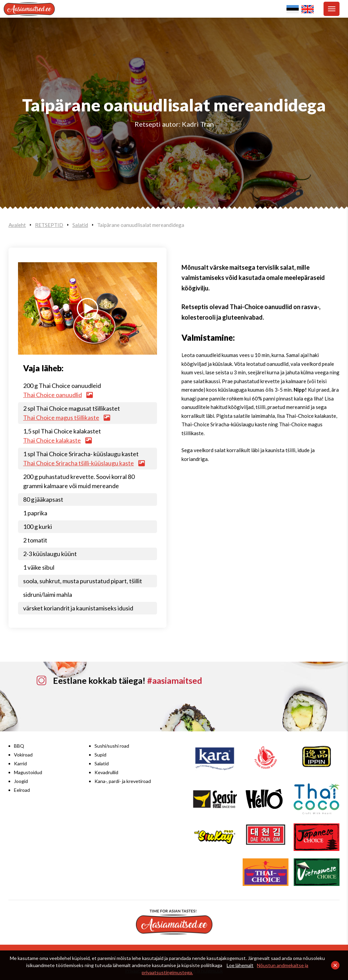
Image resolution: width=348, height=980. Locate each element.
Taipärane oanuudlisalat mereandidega (141, 225)
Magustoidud (28, 772)
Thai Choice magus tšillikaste (66, 417)
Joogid (21, 781)
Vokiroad (23, 755)
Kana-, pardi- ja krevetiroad (123, 781)
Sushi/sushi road (112, 746)
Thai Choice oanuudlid (58, 395)
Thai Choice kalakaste (57, 440)
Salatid (80, 225)
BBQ (19, 746)
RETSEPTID (49, 225)
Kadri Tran (198, 124)
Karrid (20, 763)
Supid (100, 755)
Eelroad (22, 790)
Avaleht (17, 225)
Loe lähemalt (240, 965)
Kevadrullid (106, 772)
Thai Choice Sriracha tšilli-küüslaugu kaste (84, 463)
